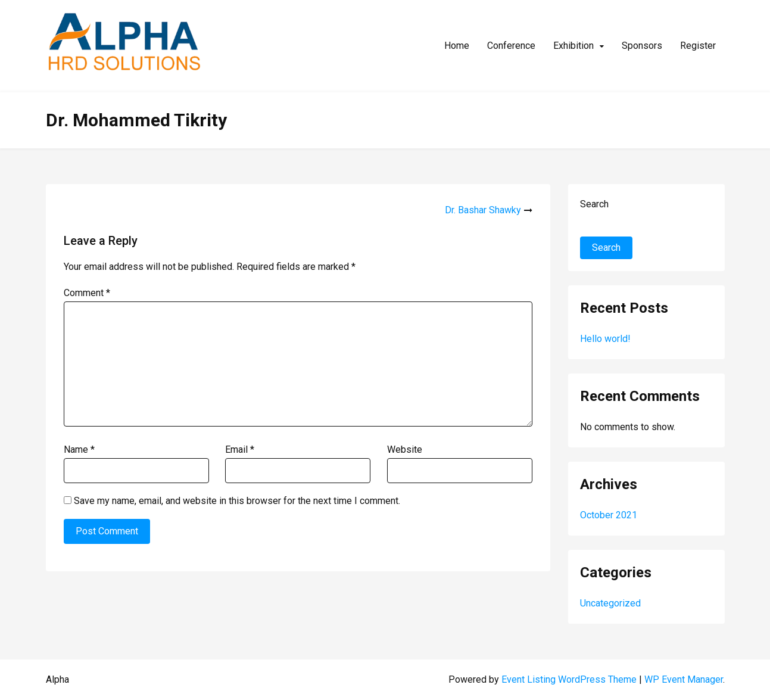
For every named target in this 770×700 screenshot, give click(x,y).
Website (405, 449)
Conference (511, 46)
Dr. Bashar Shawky (483, 210)
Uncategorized (610, 603)
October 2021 (609, 515)
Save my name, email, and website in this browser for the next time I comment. (237, 501)
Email (240, 449)
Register (698, 46)
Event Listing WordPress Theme (570, 679)
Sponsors (642, 46)
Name (79, 449)
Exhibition (573, 46)
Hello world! (605, 339)
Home (457, 46)
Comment (87, 293)
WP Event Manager (684, 679)
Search (594, 204)
